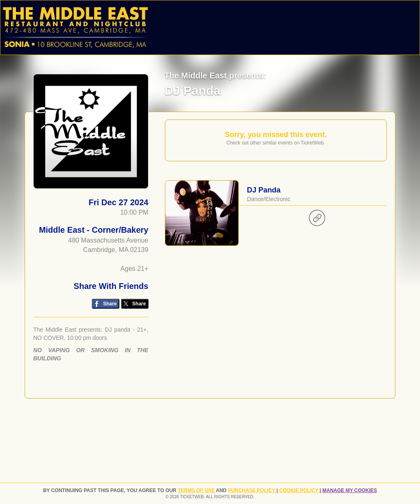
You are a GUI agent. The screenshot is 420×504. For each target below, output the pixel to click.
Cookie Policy (299, 490)
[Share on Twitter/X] (135, 304)
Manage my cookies (350, 490)
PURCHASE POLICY (252, 490)
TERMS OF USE (197, 490)
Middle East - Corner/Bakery (94, 230)
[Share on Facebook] (106, 304)
